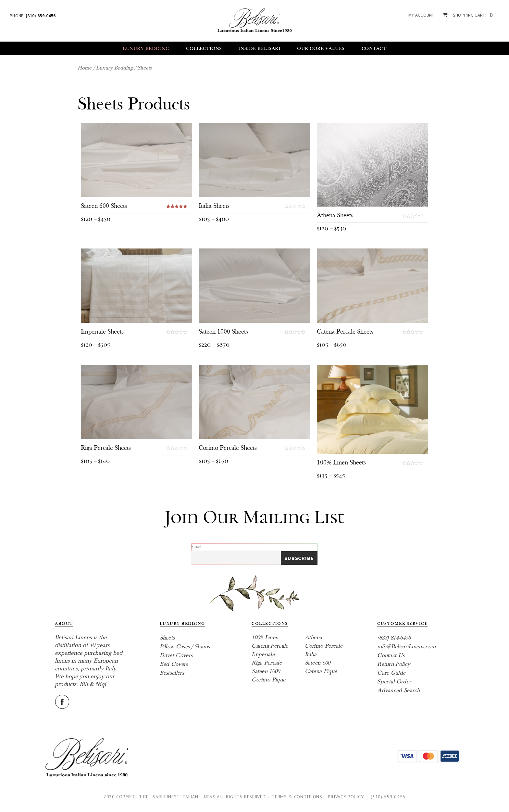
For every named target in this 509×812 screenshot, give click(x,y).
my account (421, 15)
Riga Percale (267, 663)
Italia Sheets (214, 206)
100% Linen (265, 637)
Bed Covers (174, 664)
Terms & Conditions (297, 797)
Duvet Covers (176, 655)
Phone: (33, 16)
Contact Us (391, 655)
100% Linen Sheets (341, 463)
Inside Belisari (260, 49)
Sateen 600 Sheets (104, 206)
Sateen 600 (318, 663)
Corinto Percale (324, 646)
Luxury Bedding (146, 49)
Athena (314, 637)
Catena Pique (321, 671)
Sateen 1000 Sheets (223, 332)
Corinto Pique (268, 680)
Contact (374, 49)
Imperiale (263, 654)
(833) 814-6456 (394, 638)
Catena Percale (270, 646)
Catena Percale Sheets (345, 332)
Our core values (321, 49)
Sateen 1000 (266, 671)
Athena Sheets (335, 215)
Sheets (167, 638)
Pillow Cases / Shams (185, 647)
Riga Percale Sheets (106, 448)
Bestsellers (172, 673)
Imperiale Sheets (102, 332)
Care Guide (391, 673)
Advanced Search (399, 690)
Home (85, 68)
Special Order (394, 682)
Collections (204, 49)
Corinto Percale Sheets (228, 448)
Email (196, 546)
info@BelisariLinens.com (406, 647)
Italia (311, 654)
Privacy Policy (346, 797)
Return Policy (394, 664)
